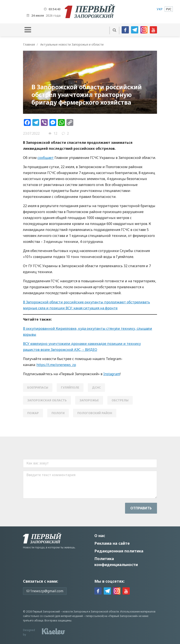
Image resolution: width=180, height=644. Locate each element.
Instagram (112, 374)
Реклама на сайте (112, 543)
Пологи (58, 413)
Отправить (141, 508)
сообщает (46, 158)
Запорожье (89, 400)
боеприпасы (38, 387)
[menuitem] (160, 9)
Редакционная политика (119, 551)
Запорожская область (47, 400)
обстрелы (120, 400)
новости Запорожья (75, 612)
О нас (100, 536)
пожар (33, 413)
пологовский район (95, 413)
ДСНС (96, 387)
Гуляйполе (70, 387)
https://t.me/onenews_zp (56, 365)
